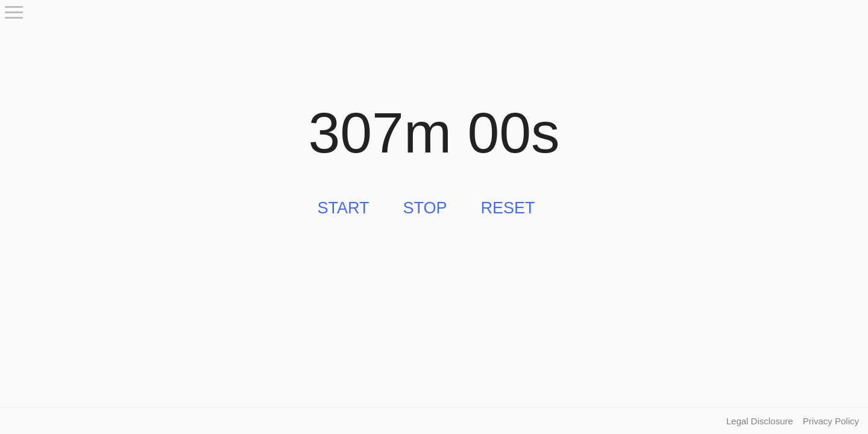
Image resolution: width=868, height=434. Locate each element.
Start (343, 208)
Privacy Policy (831, 421)
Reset (508, 208)
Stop (425, 208)
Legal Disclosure (760, 421)
